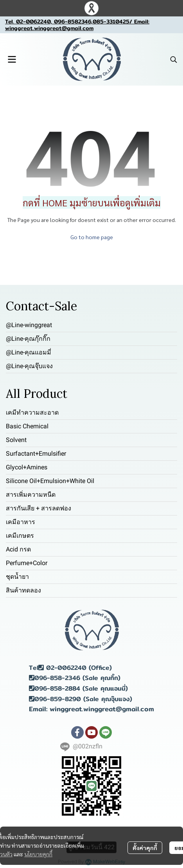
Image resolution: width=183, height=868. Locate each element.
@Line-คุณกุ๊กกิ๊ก (28, 339)
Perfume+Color (27, 563)
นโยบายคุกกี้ (38, 854)
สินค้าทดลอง (23, 590)
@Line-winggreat (29, 325)
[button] (174, 59)
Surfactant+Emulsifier (36, 454)
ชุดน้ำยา (17, 577)
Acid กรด (18, 549)
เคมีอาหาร (21, 522)
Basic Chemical (27, 426)
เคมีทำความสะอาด (32, 413)
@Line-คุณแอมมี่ (29, 352)
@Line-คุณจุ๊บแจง (29, 366)
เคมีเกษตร (20, 536)
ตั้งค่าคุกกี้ (145, 848)
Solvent (16, 440)
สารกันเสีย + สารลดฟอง (39, 508)
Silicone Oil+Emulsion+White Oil (50, 481)
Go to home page (92, 237)
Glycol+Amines (27, 467)
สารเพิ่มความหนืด (31, 495)
